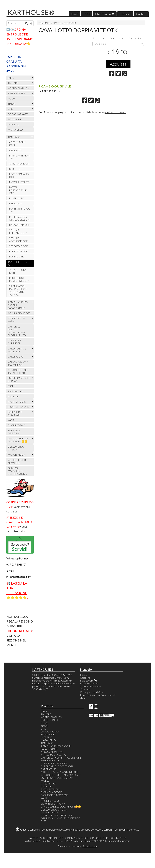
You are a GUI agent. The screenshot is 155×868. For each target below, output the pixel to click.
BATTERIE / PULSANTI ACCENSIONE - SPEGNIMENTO (17, 331)
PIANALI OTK (16, 256)
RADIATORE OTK (18, 251)
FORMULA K (15, 119)
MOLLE (12, 386)
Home (75, 14)
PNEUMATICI (15, 391)
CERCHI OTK (16, 169)
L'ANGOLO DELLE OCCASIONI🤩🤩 (18, 440)
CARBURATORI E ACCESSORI (17, 350)
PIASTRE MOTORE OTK (64, 23)
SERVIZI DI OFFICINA (14, 432)
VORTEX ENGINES (18, 88)
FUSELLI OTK (16, 198)
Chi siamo (125, 14)
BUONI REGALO (17, 425)
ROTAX (12, 98)
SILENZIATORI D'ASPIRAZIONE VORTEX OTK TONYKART (18, 290)
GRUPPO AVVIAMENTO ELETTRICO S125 (17, 471)
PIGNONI (13, 396)
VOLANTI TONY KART (18, 271)
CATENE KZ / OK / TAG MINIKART (18, 363)
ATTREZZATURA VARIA (17, 320)
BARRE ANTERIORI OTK (20, 157)
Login (87, 14)
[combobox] (118, 44)
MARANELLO (15, 130)
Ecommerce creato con (77, 846)
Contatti (141, 14)
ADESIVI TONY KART (17, 144)
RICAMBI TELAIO (17, 402)
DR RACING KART (18, 114)
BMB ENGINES (16, 93)
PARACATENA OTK (19, 225)
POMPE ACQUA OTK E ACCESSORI (19, 218)
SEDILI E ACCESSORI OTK (18, 240)
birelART (12, 104)
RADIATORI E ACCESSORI (15, 413)
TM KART (13, 83)
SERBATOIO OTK (18, 246)
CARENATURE (16, 357)
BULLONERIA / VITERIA (16, 448)
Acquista (118, 64)
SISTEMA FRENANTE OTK (18, 231)
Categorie (85, 678)
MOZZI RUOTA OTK (20, 182)
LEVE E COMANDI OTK (19, 175)
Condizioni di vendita (91, 686)
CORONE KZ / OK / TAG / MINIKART (18, 371)
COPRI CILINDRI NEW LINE (17, 461)
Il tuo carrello (105, 14)
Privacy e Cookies (89, 683)
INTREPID (14, 124)
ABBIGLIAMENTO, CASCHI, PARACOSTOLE (18, 305)
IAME (11, 78)
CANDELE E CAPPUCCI (15, 342)
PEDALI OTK (16, 203)
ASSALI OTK (16, 150)
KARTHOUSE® (31, 12)
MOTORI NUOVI (17, 455)
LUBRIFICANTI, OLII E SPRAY (19, 379)
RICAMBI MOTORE (18, 407)
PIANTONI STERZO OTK (20, 210)
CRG (10, 109)
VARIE (11, 420)
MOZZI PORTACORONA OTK (18, 190)
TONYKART (44, 23)
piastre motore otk (115, 112)
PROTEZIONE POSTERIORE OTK (19, 279)
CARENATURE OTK (20, 164)
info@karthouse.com (120, 841)
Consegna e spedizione (92, 692)
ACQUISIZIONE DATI (20, 313)
